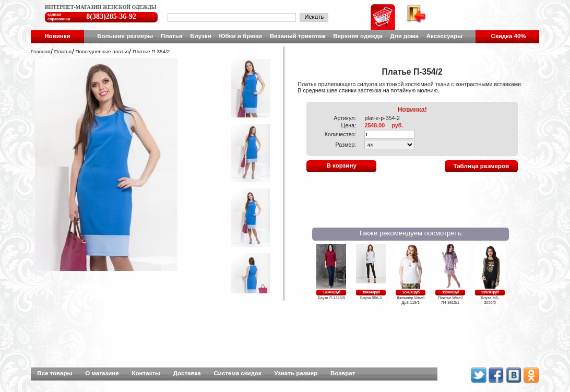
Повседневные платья (102, 51)
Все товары (55, 373)
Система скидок (238, 373)
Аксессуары (444, 36)
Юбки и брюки (241, 36)
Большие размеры (125, 36)
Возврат (343, 373)
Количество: (341, 134)
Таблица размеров (481, 166)
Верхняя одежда (358, 36)
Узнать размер (296, 373)
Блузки (200, 36)
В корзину (341, 165)
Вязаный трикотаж (298, 36)
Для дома (404, 36)
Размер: (346, 145)
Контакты (146, 373)
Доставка (187, 373)
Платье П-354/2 (151, 51)
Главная (41, 51)
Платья (172, 36)
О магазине (102, 373)
